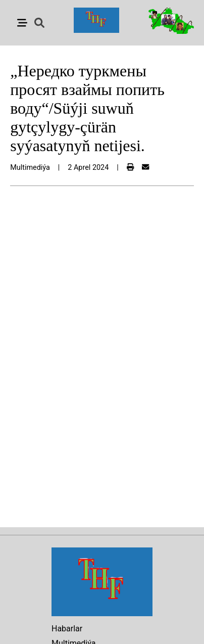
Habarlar (67, 629)
